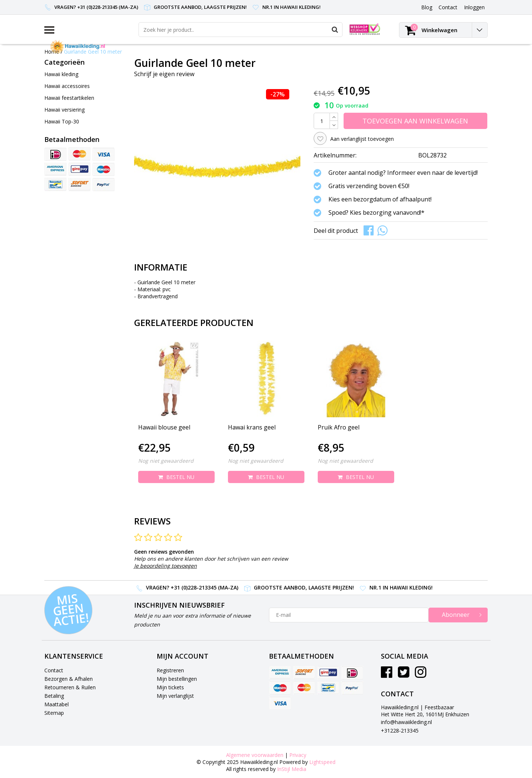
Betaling (54, 696)
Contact (54, 670)
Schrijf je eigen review (164, 74)
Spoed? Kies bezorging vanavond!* (376, 213)
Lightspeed (322, 762)
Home (52, 52)
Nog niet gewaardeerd (166, 461)
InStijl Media (292, 769)
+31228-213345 (400, 731)
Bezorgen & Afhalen (69, 679)
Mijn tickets (170, 687)
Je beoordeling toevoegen (166, 566)
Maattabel (57, 704)
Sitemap (54, 713)
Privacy (298, 755)
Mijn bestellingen (177, 679)
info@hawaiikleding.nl (406, 722)
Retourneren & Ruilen (70, 687)
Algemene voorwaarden (255, 755)
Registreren (170, 670)
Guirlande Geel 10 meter (93, 52)
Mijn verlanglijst (175, 696)
